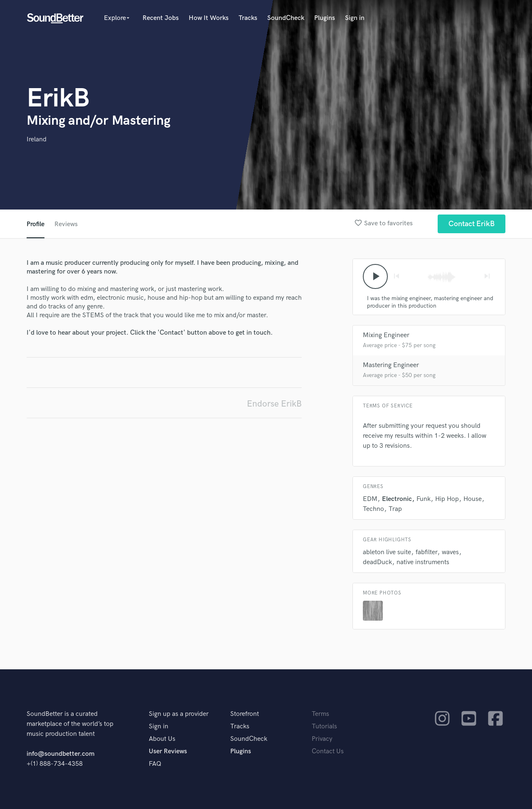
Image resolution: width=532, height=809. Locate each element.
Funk (424, 499)
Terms (320, 714)
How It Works (209, 18)
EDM (370, 499)
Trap (395, 509)
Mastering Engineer (391, 365)
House (473, 499)
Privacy (322, 739)
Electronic (397, 499)
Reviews (66, 224)
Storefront (245, 714)
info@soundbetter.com (60, 754)
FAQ (155, 764)
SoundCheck (286, 18)
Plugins (325, 18)
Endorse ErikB (274, 404)
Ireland (37, 139)
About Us (162, 739)
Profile (36, 224)
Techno (373, 509)
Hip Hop (447, 499)
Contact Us (328, 751)
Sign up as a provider (179, 714)
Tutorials (324, 726)
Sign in (355, 18)
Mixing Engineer (386, 335)
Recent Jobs (161, 18)
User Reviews (168, 751)
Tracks (248, 18)
